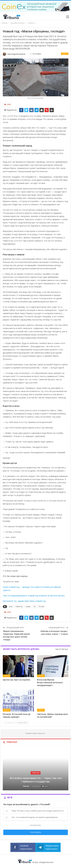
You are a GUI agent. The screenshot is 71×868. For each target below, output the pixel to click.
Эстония (41, 607)
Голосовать (35, 832)
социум (28, 607)
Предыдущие (9, 723)
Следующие (22, 723)
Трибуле (65, 54)
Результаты (35, 825)
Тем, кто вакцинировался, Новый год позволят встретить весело (34, 596)
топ (35, 607)
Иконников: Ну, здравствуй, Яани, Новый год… (25, 601)
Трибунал (36, 773)
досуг (11, 607)
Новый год (19, 607)
